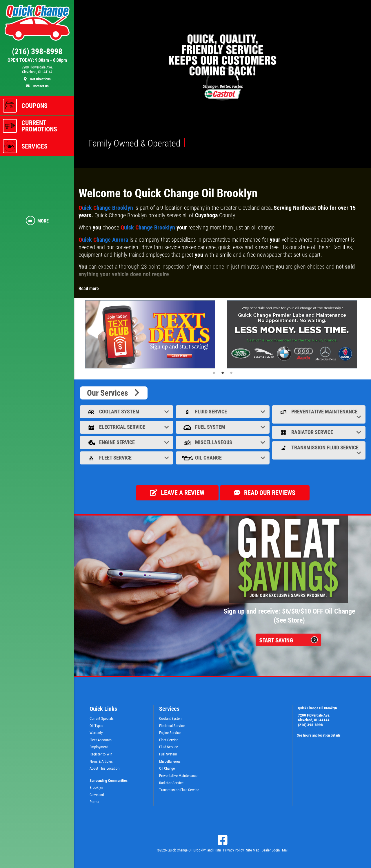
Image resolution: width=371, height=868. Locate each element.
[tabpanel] (152, 334)
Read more (89, 289)
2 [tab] (223, 373)
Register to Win (101, 754)
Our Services (114, 393)
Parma (94, 802)
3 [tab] (231, 373)
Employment (99, 747)
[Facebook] (223, 840)
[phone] (37, 53)
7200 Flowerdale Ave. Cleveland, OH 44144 (314, 718)
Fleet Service (127, 458)
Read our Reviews (265, 493)
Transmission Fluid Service (319, 450)
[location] (37, 73)
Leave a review (177, 493)
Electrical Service (127, 427)
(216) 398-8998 (310, 725)
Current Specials (102, 718)
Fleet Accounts (101, 740)
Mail (285, 850)
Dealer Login (271, 850)
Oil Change (223, 458)
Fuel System (223, 427)
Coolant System (127, 412)
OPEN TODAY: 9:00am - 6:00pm (37, 60)
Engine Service (127, 442)
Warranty (96, 733)
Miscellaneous (223, 442)
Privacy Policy (233, 850)
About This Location (104, 768)
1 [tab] (214, 373)
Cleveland (97, 795)
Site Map (253, 850)
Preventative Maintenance (319, 414)
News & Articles (101, 761)
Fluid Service (223, 412)
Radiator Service (319, 432)
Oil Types (96, 726)
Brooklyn (96, 787)
